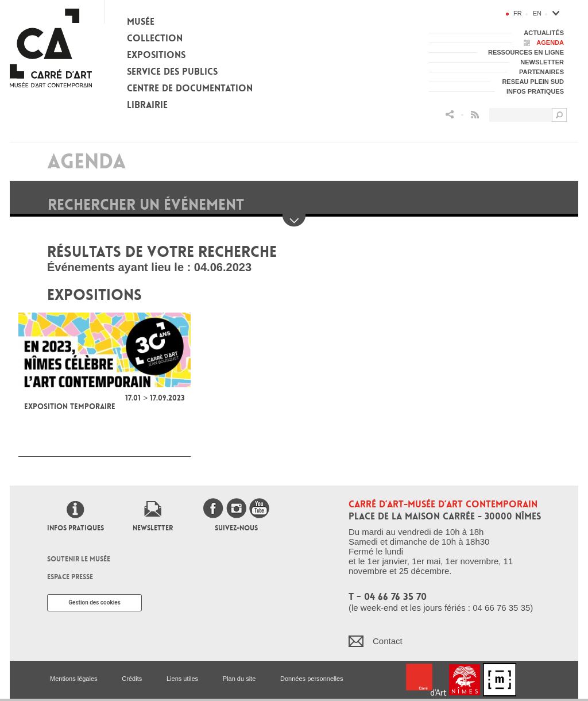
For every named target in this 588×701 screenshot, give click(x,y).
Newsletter (153, 528)
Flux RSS (475, 115)
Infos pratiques (76, 528)
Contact (388, 641)
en (537, 13)
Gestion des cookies (94, 602)
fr (518, 13)
